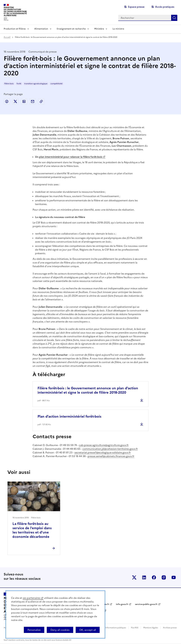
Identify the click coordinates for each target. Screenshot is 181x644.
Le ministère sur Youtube (174, 577)
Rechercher (174, 18)
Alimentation (41, 29)
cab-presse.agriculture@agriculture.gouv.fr (104, 445)
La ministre (118, 29)
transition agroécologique (36, 84)
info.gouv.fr (122, 604)
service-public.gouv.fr (146, 604)
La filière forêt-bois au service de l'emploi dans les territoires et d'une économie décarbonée (32, 530)
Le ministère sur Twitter (134, 577)
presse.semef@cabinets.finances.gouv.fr (111, 456)
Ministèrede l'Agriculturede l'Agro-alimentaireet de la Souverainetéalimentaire (15, 11)
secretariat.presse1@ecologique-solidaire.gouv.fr (103, 452)
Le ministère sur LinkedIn (144, 577)
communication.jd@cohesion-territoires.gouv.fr (110, 449)
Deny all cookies (60, 630)
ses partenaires (32, 598)
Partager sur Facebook (7, 101)
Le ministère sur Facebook (154, 577)
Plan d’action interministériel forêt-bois (69, 416)
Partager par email (33, 101)
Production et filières (15, 29)
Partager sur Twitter (15, 101)
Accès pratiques (165, 7)
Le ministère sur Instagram (164, 577)
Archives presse (170, 628)
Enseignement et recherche (71, 29)
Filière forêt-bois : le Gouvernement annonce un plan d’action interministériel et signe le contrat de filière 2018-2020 (88, 390)
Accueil (7, 37)
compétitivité (56, 84)
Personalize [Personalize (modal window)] (34, 630)
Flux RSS (135, 628)
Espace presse (136, 7)
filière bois (9, 84)
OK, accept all (88, 630)
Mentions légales (151, 628)
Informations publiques (116, 628)
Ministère (99, 29)
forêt (19, 84)
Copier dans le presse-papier (41, 101)
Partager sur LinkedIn (24, 101)
